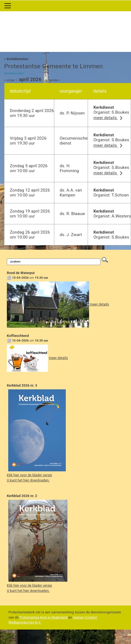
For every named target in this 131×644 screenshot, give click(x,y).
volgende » (53, 80)
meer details (109, 118)
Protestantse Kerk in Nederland (43, 617)
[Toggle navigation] (8, 6)
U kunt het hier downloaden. (28, 480)
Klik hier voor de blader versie (29, 475)
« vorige (9, 80)
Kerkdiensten (18, 59)
